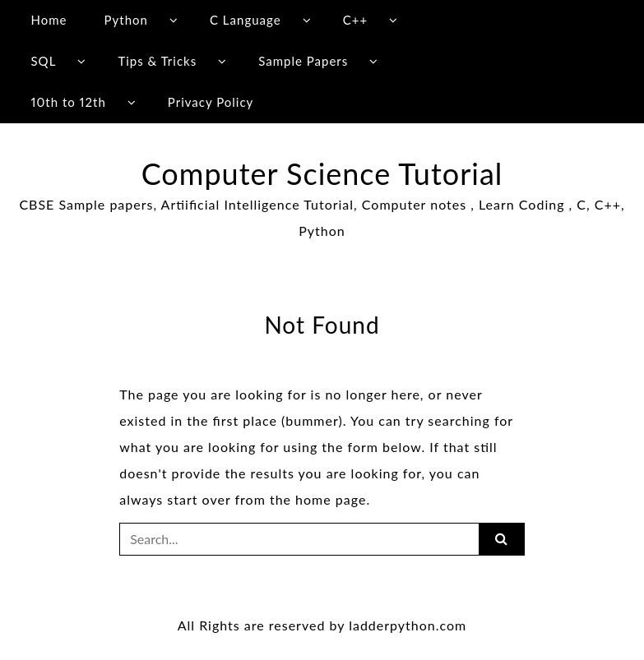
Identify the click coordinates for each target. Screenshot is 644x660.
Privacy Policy (211, 102)
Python (126, 20)
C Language (246, 20)
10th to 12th (68, 102)
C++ (355, 20)
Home (49, 20)
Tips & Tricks (157, 61)
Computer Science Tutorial (322, 173)
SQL (43, 61)
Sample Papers (303, 61)
